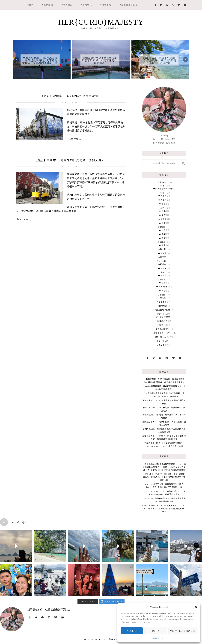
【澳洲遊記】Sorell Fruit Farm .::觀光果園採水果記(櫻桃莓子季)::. (165, 509)
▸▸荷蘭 (163, 291)
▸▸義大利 (162, 249)
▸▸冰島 (163, 230)
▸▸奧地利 (162, 200)
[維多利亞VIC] (162, 341)
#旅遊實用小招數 (162, 310)
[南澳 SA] (162, 325)
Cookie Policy (157, 638)
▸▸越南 (163, 223)
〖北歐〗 (162, 227)
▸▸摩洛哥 (162, 298)
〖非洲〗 (162, 295)
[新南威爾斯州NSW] (162, 333)
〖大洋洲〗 (162, 261)
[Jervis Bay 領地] (162, 317)
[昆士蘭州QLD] (162, 337)
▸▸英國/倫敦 (162, 287)
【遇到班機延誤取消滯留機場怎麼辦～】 (161, 464)
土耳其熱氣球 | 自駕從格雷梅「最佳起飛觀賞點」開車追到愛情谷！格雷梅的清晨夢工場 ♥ (40, 62)
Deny (156, 631)
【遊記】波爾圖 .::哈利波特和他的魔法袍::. (71, 96)
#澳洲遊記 (162, 314)
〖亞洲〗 (163, 208)
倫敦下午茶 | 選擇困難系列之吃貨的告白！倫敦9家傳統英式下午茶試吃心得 (164, 477)
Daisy (146, 484)
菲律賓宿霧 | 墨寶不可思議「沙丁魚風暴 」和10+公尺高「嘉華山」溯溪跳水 (159, 60)
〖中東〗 (163, 186)
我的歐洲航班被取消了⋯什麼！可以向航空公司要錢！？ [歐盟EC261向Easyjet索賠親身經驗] (164, 467)
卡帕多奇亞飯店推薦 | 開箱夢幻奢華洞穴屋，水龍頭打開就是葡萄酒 (99, 60)
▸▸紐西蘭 (162, 268)
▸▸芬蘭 (163, 238)
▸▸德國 (163, 204)
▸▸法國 (163, 283)
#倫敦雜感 (163, 306)
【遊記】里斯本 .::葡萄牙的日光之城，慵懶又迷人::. (71, 160)
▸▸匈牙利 (162, 196)
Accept (132, 631)
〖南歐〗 (162, 242)
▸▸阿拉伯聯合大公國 (163, 189)
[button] (196, 607)
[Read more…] (75, 139)
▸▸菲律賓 (162, 219)
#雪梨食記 (162, 345)
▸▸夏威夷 (162, 264)
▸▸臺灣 (163, 215)
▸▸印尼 (163, 211)
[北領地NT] (162, 321)
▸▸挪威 (163, 234)
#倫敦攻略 (162, 302)
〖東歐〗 (163, 272)
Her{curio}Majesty (101, 22)
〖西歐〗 (162, 279)
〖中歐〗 (163, 193)
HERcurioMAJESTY (153, 474)
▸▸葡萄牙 (162, 253)
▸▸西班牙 (162, 257)
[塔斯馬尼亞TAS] (163, 329)
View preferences (183, 631)
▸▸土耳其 (162, 276)
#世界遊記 (161, 182)
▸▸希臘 (163, 245)
